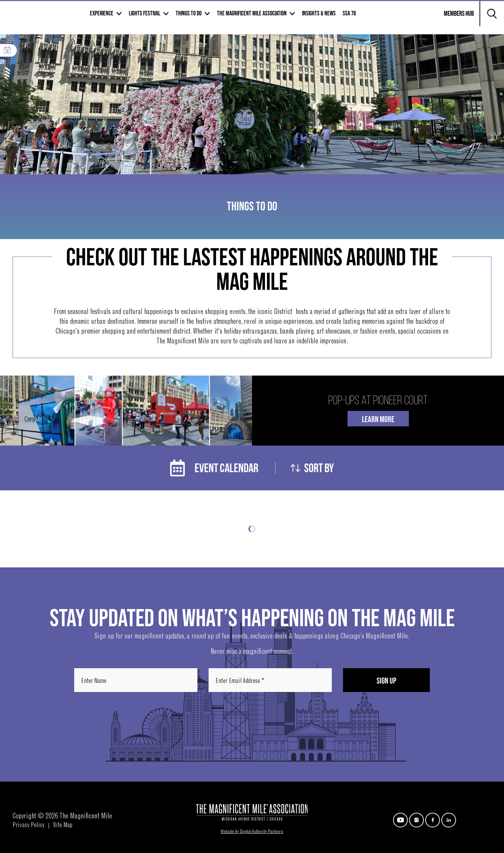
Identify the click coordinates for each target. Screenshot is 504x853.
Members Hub (455, 22)
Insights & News (370, 18)
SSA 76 (401, 18)
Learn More (378, 419)
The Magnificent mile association (303, 18)
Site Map (63, 826)
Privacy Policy (29, 826)
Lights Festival (196, 18)
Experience (153, 18)
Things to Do (240, 18)
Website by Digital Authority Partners (252, 832)
